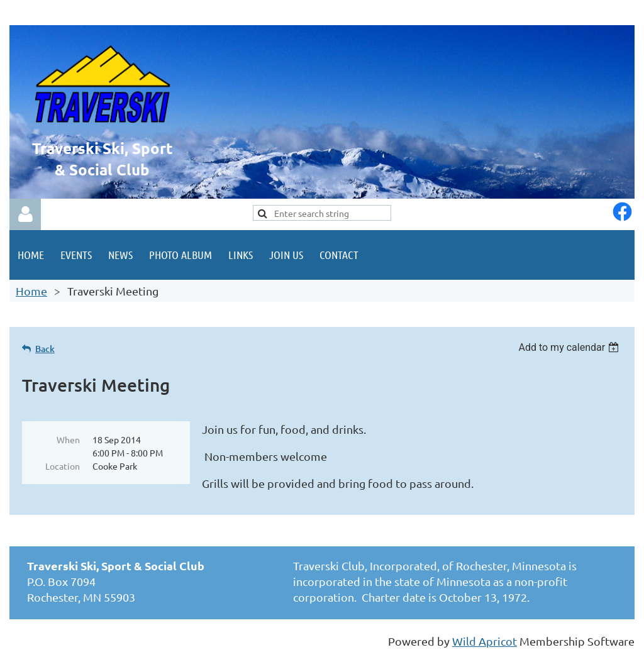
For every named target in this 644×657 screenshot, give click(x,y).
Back (45, 349)
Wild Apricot (485, 641)
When (68, 439)
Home (31, 291)
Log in (25, 214)
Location (63, 466)
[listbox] (570, 347)
